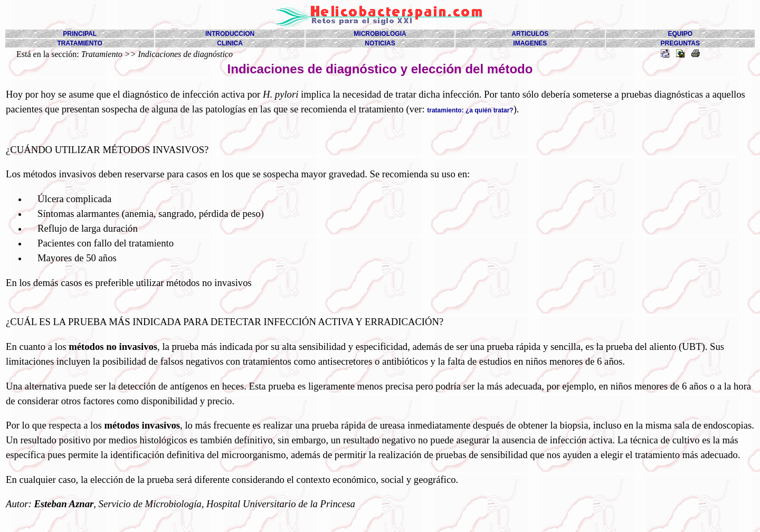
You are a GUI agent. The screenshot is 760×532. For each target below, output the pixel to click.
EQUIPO (680, 34)
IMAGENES (530, 43)
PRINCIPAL (80, 34)
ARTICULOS (530, 34)
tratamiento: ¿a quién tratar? (470, 110)
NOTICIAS (380, 43)
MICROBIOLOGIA (380, 34)
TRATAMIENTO (80, 43)
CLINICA (230, 43)
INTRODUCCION (230, 34)
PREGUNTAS (680, 43)
